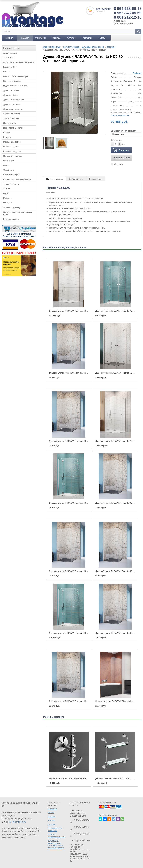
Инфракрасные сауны (14, 128)
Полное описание (54, 179)
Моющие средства (12, 151)
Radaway (137, 73)
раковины (7, 837)
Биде (6, 193)
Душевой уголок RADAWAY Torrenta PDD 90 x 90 (72, 503)
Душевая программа (13, 109)
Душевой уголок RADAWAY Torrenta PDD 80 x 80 (118, 311)
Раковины (8, 198)
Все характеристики (120, 115)
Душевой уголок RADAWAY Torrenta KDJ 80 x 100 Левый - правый (80, 441)
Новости (51, 820)
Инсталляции (10, 123)
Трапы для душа (11, 184)
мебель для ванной (29, 831)
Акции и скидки (10, 53)
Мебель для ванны (12, 142)
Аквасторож (9, 57)
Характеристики (76, 179)
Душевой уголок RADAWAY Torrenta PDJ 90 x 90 (118, 441)
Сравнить (119, 164)
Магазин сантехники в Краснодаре (20, 828)
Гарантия (56, 38)
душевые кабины (11, 834)
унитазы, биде (30, 834)
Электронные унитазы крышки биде (18, 213)
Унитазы (7, 188)
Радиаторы (8, 160)
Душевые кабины (11, 90)
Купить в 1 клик (121, 158)
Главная (9, 38)
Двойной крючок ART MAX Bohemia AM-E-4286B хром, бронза (78, 778)
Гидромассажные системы (16, 86)
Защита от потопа (12, 114)
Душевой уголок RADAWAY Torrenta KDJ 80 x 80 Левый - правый (79, 373)
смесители (20, 837)
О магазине (40, 38)
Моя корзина (104, 9)
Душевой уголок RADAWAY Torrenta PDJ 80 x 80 (71, 311)
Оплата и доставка (72, 39)
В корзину (121, 150)
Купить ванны (9, 831)
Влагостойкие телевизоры (15, 76)
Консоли (7, 137)
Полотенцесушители (13, 156)
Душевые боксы (11, 95)
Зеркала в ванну (11, 118)
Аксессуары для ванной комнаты (19, 62)
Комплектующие (11, 219)
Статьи (103, 38)
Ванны (6, 72)
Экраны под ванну (12, 207)
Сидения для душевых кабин (17, 179)
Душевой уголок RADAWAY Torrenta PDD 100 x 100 (73, 633)
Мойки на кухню (11, 146)
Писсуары (8, 203)
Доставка (51, 816)
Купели (7, 132)
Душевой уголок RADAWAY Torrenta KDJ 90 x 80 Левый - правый (79, 571)
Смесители (8, 170)
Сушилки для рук (11, 174)
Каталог (25, 38)
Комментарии (96, 179)
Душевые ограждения (14, 100)
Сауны (6, 165)
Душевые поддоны (12, 104)
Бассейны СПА (10, 67)
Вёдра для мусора (12, 81)
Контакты (87, 38)
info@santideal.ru (17, 822)
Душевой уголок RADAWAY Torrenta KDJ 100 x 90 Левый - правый (80, 701)
